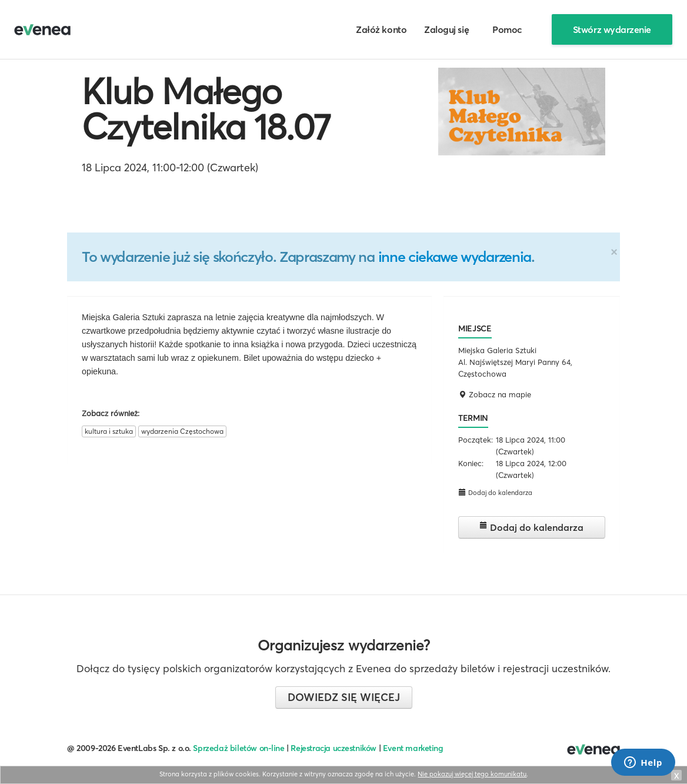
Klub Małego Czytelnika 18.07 (206, 109)
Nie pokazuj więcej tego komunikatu (472, 774)
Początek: (476, 440)
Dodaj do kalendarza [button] (495, 492)
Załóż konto (381, 29)
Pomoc (507, 29)
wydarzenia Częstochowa (182, 431)
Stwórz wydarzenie (612, 29)
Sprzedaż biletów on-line (239, 748)
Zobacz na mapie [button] (495, 394)
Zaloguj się (446, 29)
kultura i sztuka (109, 431)
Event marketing (413, 748)
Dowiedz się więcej (344, 697)
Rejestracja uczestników (334, 748)
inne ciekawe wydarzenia (455, 257)
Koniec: (471, 463)
